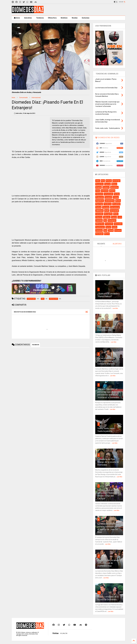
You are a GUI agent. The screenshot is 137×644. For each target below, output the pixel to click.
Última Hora (52, 18)
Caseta (114, 217)
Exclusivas (86, 18)
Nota (103, 181)
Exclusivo (106, 187)
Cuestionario (100, 227)
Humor (108, 227)
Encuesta (118, 230)
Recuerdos (99, 184)
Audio (107, 211)
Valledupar (99, 211)
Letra (120, 217)
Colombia (99, 220)
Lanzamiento (110, 201)
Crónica (116, 197)
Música (114, 184)
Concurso (99, 230)
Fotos (98, 191)
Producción (100, 197)
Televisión (99, 194)
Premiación (112, 220)
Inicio (17, 18)
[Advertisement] (86, 10)
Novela (118, 201)
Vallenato (107, 217)
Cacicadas (99, 214)
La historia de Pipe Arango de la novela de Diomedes (108, 462)
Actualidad (116, 204)
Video (98, 181)
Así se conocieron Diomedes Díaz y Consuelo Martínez (106, 361)
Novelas (75, 18)
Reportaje (99, 204)
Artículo (109, 181)
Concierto (108, 197)
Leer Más (115, 308)
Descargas (99, 234)
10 (99, 592)
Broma (107, 234)
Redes (116, 214)
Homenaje (116, 181)
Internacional (36, 98)
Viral (105, 230)
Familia (117, 194)
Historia (112, 191)
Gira (105, 220)
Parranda (106, 207)
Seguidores (100, 201)
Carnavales (118, 224)
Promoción (109, 224)
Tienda (111, 230)
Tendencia (40, 18)
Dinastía (99, 187)
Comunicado (23, 98)
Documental (114, 211)
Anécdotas (28, 18)
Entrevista (105, 191)
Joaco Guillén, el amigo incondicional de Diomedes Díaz (108, 563)
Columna (99, 217)
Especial (107, 184)
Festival (98, 207)
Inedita (114, 227)
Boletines (64, 18)
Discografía (108, 214)
